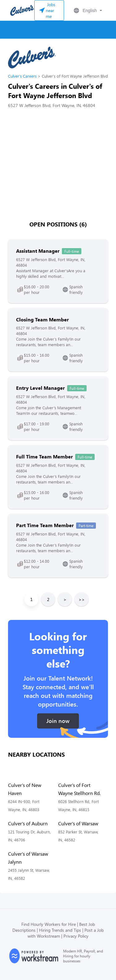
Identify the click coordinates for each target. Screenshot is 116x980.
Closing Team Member (42, 319)
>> (82, 599)
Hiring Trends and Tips (60, 930)
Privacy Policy (76, 936)
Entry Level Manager (40, 388)
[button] (87, 11)
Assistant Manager (38, 251)
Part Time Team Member (45, 525)
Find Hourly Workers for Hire (49, 924)
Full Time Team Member (44, 456)
